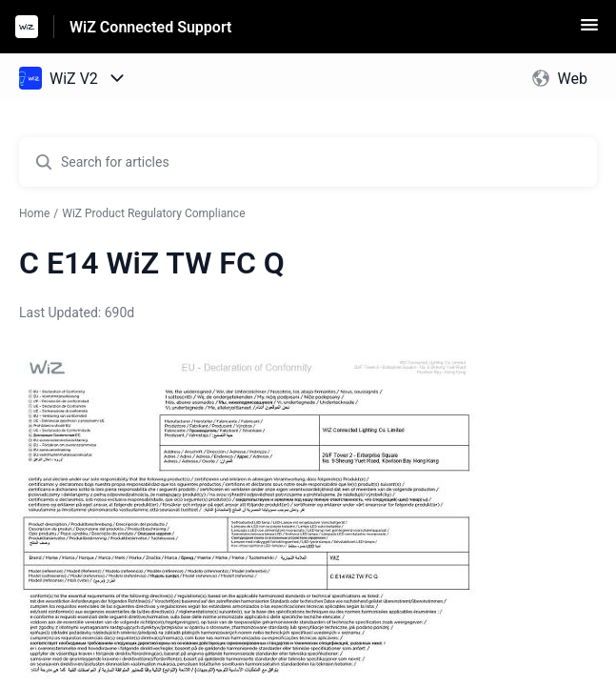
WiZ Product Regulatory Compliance (153, 213)
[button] (589, 31)
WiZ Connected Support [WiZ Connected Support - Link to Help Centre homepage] (150, 27)
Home (34, 213)
